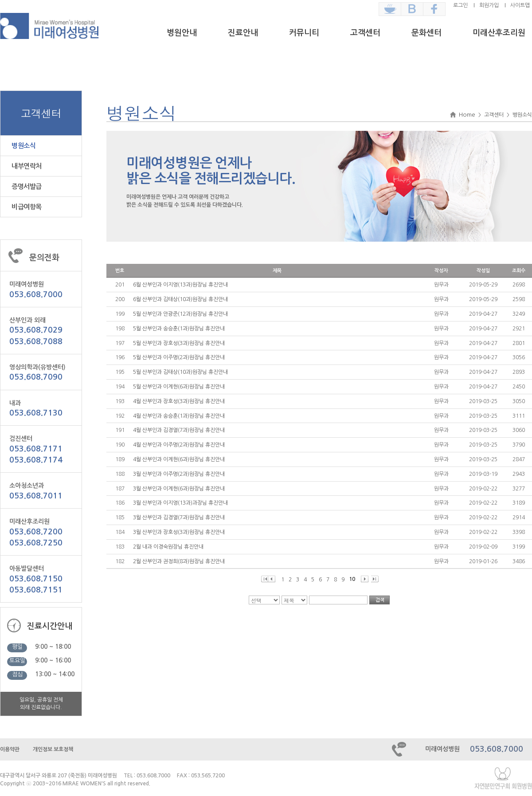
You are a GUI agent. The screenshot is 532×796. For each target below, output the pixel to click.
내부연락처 (27, 166)
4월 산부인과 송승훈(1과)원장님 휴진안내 (179, 416)
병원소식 (23, 146)
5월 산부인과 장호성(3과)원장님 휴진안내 (179, 343)
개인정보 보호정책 (53, 749)
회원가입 (489, 5)
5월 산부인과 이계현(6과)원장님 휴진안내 (179, 387)
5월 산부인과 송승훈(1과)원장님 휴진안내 (179, 329)
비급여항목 (27, 207)
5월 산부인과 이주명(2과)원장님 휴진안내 (179, 357)
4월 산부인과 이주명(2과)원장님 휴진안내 (179, 445)
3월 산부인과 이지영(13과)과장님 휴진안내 (180, 503)
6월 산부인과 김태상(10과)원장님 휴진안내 (180, 299)
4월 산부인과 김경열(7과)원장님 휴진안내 (179, 430)
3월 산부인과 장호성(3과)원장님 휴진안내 (179, 532)
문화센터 (426, 33)
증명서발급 (27, 186)
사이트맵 (520, 5)
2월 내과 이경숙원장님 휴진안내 (168, 547)
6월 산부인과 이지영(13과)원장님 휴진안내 (180, 285)
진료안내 (243, 33)
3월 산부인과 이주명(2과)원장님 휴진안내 (179, 474)
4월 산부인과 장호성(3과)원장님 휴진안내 (179, 401)
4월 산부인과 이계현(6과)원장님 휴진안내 (179, 459)
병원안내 (182, 33)
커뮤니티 (304, 33)
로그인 (460, 5)
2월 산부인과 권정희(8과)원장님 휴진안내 (179, 561)
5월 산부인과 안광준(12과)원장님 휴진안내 (180, 314)
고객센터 (365, 33)
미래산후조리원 (499, 33)
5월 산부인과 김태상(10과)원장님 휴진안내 (180, 372)
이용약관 (10, 749)
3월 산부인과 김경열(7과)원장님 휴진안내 (179, 518)
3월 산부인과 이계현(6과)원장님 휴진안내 (179, 489)
